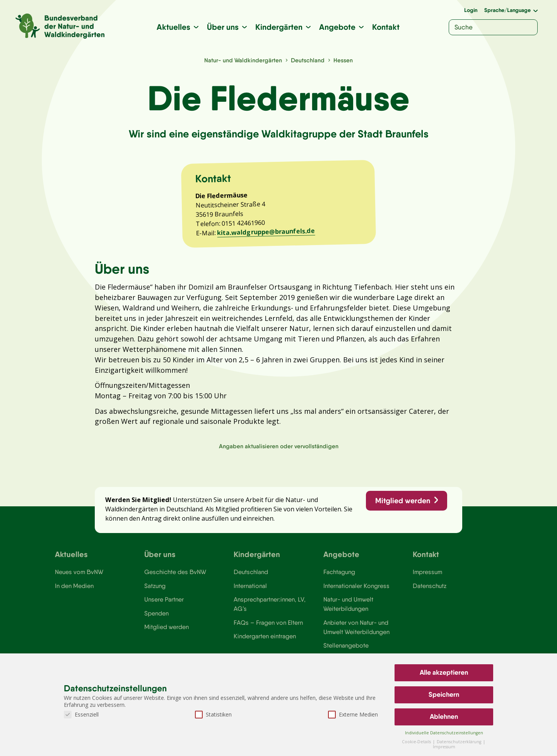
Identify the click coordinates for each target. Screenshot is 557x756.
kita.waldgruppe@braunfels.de (266, 232)
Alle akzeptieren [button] (444, 672)
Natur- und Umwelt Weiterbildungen (348, 607)
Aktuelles (173, 27)
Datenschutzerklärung (460, 742)
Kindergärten (279, 27)
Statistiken (213, 714)
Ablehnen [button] (444, 717)
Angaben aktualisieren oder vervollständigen (279, 448)
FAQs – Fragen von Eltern (268, 626)
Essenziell (81, 714)
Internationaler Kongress (356, 589)
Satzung (155, 589)
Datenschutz (430, 589)
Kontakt (386, 27)
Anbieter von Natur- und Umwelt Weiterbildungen (356, 631)
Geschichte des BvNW (175, 575)
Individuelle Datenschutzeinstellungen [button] (444, 733)
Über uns (223, 27)
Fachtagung (339, 575)
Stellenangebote (346, 649)
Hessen (343, 60)
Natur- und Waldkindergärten (243, 60)
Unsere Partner (164, 603)
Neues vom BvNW (79, 575)
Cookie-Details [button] (417, 742)
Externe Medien (353, 714)
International (250, 589)
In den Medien (74, 589)
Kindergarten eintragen (265, 639)
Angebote (337, 27)
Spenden (156, 616)
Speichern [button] (444, 694)
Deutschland (308, 60)
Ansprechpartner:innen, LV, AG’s (270, 607)
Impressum (427, 575)
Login (471, 10)
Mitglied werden (402, 503)
